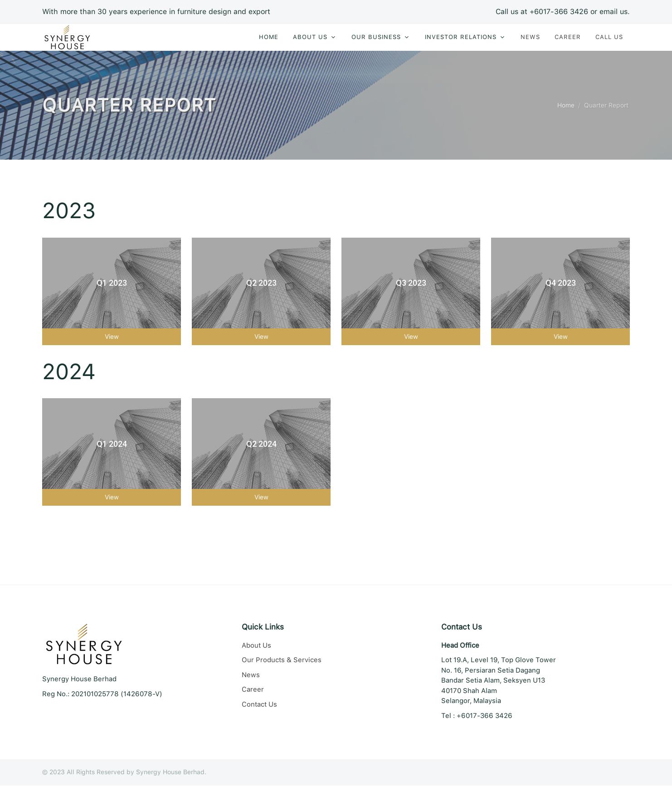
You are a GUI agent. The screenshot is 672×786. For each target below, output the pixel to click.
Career (253, 690)
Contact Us (259, 705)
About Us (256, 646)
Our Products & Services (282, 660)
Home (566, 106)
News (251, 675)
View (112, 337)
